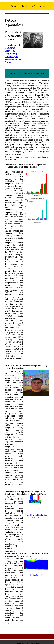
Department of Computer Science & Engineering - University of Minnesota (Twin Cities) (13, 51)
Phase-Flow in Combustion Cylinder (36, 513)
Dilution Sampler (36, 572)
